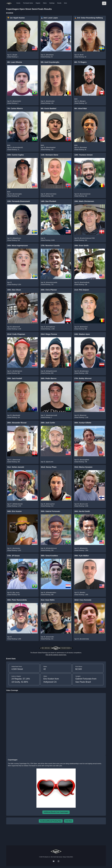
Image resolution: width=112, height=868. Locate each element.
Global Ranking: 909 (47, 373)
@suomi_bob (84, 504)
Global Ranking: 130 (47, 103)
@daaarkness (17, 238)
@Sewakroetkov (51, 593)
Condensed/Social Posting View (51, 821)
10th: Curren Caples (16, 155)
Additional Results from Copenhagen (56, 812)
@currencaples (17, 194)
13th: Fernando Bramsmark (19, 201)
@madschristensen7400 (87, 238)
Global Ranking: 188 (47, 196)
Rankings (52, 3)
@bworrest (83, 415)
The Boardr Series (28, 3)
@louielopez (50, 55)
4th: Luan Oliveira (15, 62)
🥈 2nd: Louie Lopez (49, 18)
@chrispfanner (50, 327)
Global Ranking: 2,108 (81, 417)
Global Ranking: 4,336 (81, 506)
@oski (82, 55)
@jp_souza (16, 593)
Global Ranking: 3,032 (14, 550)
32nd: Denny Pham (49, 467)
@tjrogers (83, 101)
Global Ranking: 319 (81, 240)
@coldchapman (17, 371)
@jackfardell (16, 415)
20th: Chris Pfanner (49, 290)
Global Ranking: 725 (47, 285)
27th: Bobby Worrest (83, 378)
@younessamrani (85, 194)
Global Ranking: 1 (13, 57)
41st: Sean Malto (48, 600)
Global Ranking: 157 (81, 103)
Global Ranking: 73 (13, 150)
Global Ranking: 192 (47, 150)
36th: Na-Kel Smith (82, 511)
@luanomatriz (17, 101)
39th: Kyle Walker (82, 556)
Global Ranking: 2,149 (14, 329)
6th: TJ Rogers (80, 62)
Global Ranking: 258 (47, 550)
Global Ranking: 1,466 (48, 329)
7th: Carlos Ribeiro (15, 108)
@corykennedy (84, 639)
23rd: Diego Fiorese (49, 334)
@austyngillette (84, 460)
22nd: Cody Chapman (16, 334)
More (66, 3)
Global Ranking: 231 (47, 639)
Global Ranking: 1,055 (81, 595)
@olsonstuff (16, 327)
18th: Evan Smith (81, 246)
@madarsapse (84, 371)
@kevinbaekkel (51, 147)
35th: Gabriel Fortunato (50, 511)
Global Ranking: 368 (47, 595)
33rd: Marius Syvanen (83, 467)
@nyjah (15, 55)
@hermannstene (51, 194)
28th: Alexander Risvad (17, 423)
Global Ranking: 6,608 (48, 240)
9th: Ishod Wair (81, 108)
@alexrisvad (16, 460)
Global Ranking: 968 (81, 329)
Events (18, 3)
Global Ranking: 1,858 (81, 373)
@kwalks (82, 593)
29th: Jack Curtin (48, 423)
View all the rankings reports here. (56, 655)
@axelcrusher (50, 101)
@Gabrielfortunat (51, 548)
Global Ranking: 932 (14, 595)
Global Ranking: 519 (47, 506)
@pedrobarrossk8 (51, 415)
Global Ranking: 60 (80, 150)
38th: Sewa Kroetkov (49, 556)
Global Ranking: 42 (47, 57)
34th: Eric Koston (14, 511)
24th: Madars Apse (82, 334)
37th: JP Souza (13, 556)
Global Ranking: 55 (80, 57)
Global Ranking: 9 (13, 103)
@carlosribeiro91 (18, 147)
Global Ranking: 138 (81, 285)
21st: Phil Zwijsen (82, 290)
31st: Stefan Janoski (16, 467)
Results (59, 3)
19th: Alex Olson (14, 290)
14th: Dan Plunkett (48, 201)
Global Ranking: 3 (46, 417)
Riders (45, 3)
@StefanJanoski (17, 504)
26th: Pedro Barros (49, 378)
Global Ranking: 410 (81, 196)
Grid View (69, 821)
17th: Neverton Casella (50, 246)
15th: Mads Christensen (84, 201)
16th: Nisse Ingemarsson (18, 246)
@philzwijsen (84, 327)
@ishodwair (83, 147)
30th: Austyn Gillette (83, 423)
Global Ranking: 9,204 (14, 285)
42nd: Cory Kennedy (83, 600)
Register (38, 3)
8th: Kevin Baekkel (49, 108)
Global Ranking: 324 (14, 417)
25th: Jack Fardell (15, 378)
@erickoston (16, 548)
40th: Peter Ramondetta (17, 600)
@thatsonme (84, 548)
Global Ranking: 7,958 (81, 550)
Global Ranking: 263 (14, 462)
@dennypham (50, 504)
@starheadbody (85, 282)
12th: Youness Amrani (83, 155)
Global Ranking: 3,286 (14, 639)
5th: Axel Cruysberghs (50, 62)
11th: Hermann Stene (50, 155)
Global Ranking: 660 (14, 373)
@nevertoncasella (52, 282)
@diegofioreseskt (51, 371)
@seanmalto (50, 637)
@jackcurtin (50, 462)
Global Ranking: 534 (14, 240)
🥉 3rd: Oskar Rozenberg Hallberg (89, 18)
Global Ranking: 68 (13, 196)
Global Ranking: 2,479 (14, 506)
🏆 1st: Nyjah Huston (16, 18)
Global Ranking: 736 (81, 462)
